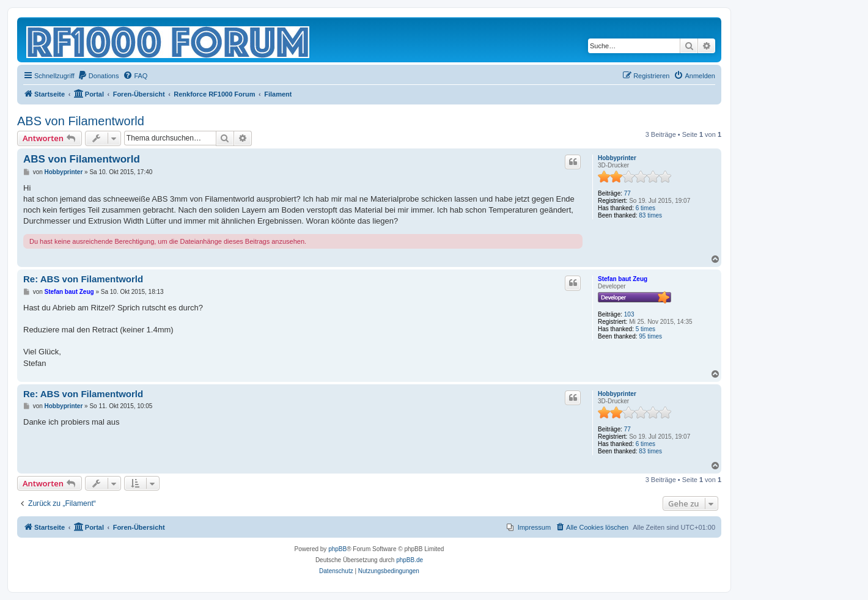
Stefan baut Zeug (623, 279)
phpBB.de (410, 560)
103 (629, 314)
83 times (650, 215)
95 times (650, 336)
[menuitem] (98, 76)
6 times (645, 208)
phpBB (337, 549)
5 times (645, 329)
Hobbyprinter (617, 158)
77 (627, 193)
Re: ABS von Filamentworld (83, 279)
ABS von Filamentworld (81, 121)
